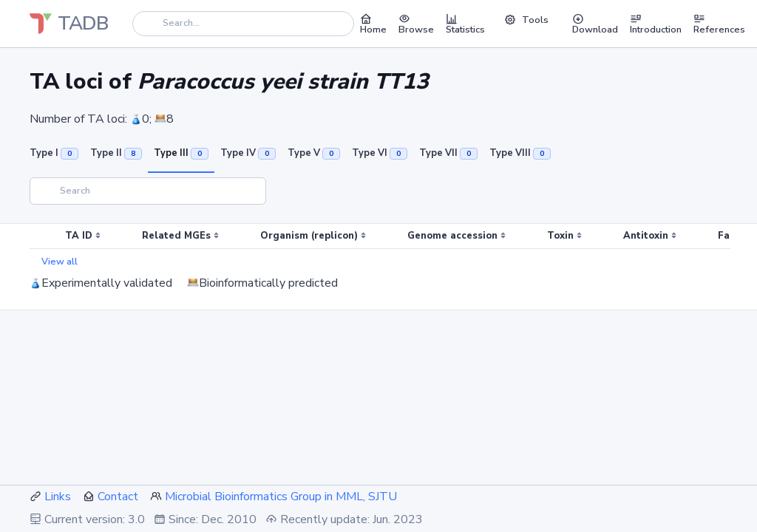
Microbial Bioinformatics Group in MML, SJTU (281, 497)
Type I (54, 153)
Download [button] (595, 24)
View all (60, 262)
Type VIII (520, 153)
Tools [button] (526, 20)
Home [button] (373, 24)
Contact (118, 497)
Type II (116, 153)
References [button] (719, 24)
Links (58, 497)
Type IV (248, 153)
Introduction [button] (656, 24)
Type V (314, 153)
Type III (181, 153)
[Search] (243, 23)
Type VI (380, 153)
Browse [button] (416, 24)
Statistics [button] (465, 24)
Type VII (448, 153)
